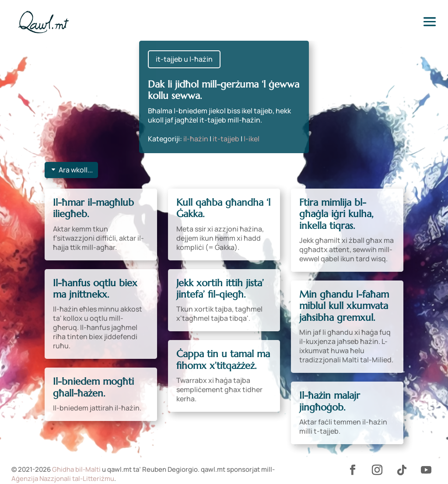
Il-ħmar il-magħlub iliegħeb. (93, 208)
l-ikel (252, 139)
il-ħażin (196, 139)
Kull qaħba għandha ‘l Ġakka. (223, 208)
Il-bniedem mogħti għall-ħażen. (93, 387)
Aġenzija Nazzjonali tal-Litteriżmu (63, 479)
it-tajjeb (226, 139)
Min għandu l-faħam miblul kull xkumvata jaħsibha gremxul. (344, 306)
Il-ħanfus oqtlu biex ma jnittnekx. (95, 289)
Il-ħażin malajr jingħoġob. (330, 401)
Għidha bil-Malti (76, 469)
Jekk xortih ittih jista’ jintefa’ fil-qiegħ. (220, 289)
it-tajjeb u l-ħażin (184, 59)
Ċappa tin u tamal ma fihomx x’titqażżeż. (223, 359)
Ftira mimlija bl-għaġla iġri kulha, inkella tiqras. (336, 214)
